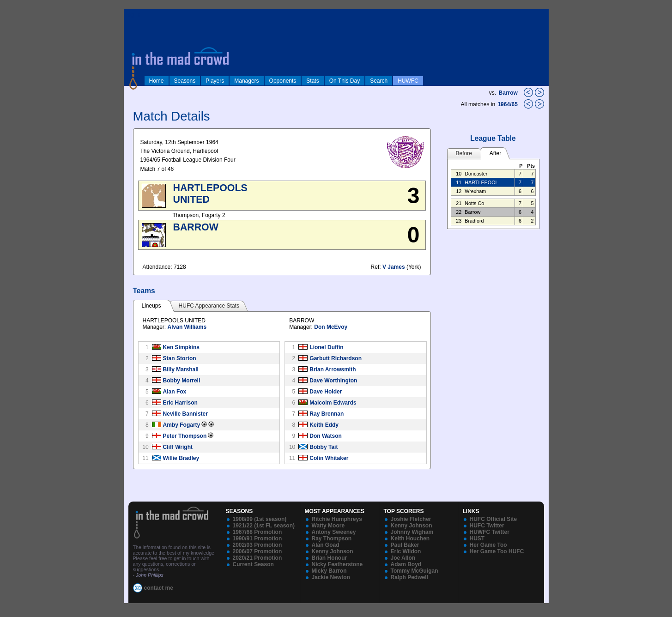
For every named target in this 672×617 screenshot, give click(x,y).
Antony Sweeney (334, 532)
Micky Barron (329, 571)
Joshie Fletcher (411, 519)
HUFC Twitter (487, 526)
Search (379, 81)
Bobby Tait (324, 447)
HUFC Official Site (493, 519)
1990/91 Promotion (257, 538)
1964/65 (508, 104)
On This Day (345, 81)
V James (394, 267)
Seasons (185, 81)
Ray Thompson (332, 538)
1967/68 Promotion (257, 532)
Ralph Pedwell (409, 577)
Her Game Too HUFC (497, 551)
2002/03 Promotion (257, 545)
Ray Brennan (327, 414)
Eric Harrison (180, 403)
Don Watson (326, 436)
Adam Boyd (406, 564)
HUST (477, 538)
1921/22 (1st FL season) (264, 526)
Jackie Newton (331, 577)
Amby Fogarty (182, 425)
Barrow (508, 93)
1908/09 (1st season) (260, 519)
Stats (312, 81)
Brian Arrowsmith (333, 369)
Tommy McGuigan (415, 571)
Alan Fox (175, 392)
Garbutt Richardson (336, 358)
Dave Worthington (333, 381)
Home (157, 81)
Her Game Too (488, 545)
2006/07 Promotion (257, 551)
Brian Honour (330, 558)
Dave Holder (326, 392)
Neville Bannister (185, 414)
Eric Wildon (406, 551)
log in (133, 15)
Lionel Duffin (326, 347)
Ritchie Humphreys (337, 519)
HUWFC (408, 81)
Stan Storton (180, 358)
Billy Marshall (181, 369)
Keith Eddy (324, 425)
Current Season (253, 564)
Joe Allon (403, 558)
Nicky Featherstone (337, 564)
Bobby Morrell (182, 381)
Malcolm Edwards (333, 403)
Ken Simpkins (181, 347)
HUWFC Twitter (490, 532)
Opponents (283, 81)
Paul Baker (405, 545)
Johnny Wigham (412, 532)
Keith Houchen (410, 538)
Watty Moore (328, 526)
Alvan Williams (187, 327)
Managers (246, 81)
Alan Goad (326, 545)
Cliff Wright (178, 447)
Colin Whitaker (329, 458)
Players (215, 81)
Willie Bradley (181, 458)
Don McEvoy (331, 327)
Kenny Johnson (333, 551)
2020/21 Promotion (257, 558)
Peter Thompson (185, 436)
